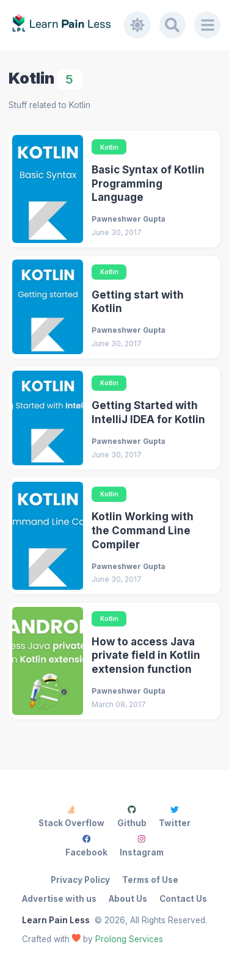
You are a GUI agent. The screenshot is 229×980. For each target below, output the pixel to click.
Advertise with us (59, 899)
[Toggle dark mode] (137, 25)
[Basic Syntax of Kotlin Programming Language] (48, 189)
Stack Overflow (71, 817)
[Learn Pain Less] (67, 25)
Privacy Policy (80, 880)
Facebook (86, 846)
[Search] (173, 25)
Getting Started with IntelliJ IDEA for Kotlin (148, 412)
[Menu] (208, 25)
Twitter (175, 817)
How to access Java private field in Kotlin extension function (146, 655)
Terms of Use (150, 880)
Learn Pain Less (56, 920)
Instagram (142, 846)
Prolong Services (129, 939)
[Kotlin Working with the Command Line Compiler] (48, 536)
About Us (128, 899)
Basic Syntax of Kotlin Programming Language (148, 183)
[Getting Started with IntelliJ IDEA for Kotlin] (48, 418)
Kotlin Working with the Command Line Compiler (143, 530)
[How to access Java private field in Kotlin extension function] (48, 661)
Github (132, 817)
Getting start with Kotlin (138, 302)
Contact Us (183, 899)
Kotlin (109, 147)
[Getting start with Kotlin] (48, 307)
